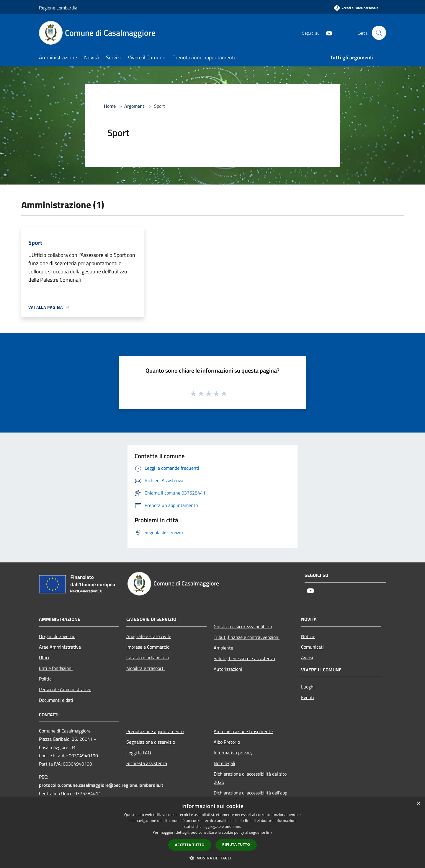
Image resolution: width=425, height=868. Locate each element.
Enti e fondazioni (56, 668)
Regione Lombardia (58, 8)
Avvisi (307, 657)
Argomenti (135, 106)
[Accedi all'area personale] (356, 8)
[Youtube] (326, 33)
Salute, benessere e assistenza (244, 658)
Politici (46, 679)
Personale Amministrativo (65, 689)
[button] (212, 858)
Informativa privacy (233, 753)
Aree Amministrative (60, 647)
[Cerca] (379, 33)
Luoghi (308, 687)
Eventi (308, 697)
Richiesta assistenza (147, 763)
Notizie (308, 636)
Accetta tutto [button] (190, 845)
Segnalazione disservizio (151, 742)
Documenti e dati (56, 700)
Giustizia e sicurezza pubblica (243, 626)
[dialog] (212, 833)
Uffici (44, 657)
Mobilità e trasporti (146, 668)
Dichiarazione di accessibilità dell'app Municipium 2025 (250, 797)
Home (110, 106)
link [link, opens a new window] (269, 832)
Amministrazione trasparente (243, 731)
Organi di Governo (57, 636)
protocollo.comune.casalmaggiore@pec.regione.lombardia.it (101, 785)
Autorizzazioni (228, 669)
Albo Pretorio (227, 742)
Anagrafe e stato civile (149, 636)
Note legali (224, 763)
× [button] (418, 804)
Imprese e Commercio (148, 647)
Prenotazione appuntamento (155, 731)
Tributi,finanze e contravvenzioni (247, 637)
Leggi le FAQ (139, 753)
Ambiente (223, 648)
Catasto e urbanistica (148, 657)
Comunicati (312, 647)
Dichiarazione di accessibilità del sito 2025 (250, 778)
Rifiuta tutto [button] (236, 845)
